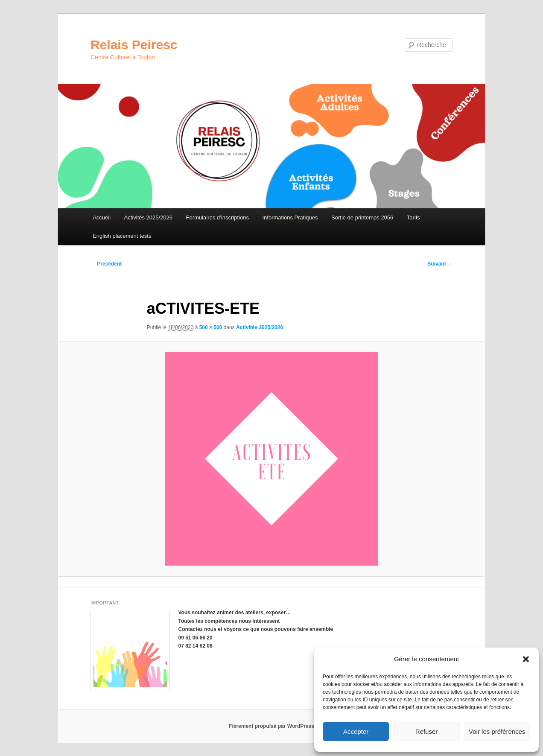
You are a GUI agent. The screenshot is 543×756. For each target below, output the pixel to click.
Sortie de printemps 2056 (362, 217)
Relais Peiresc (134, 45)
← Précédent (106, 264)
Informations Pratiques (290, 217)
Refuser (427, 731)
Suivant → (440, 264)
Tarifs (413, 217)
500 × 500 (211, 327)
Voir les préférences (497, 731)
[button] (526, 659)
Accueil (102, 217)
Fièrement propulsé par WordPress (271, 726)
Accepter (356, 731)
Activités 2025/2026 (148, 217)
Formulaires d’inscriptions (217, 217)
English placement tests (122, 236)
